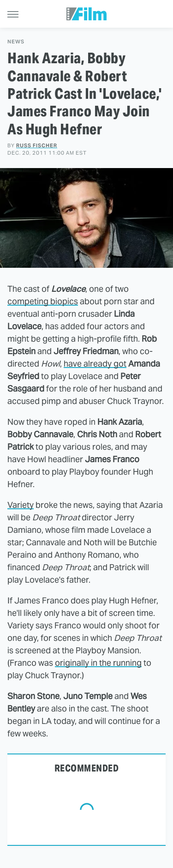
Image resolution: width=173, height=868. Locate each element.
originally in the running (98, 663)
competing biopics (43, 301)
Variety (21, 505)
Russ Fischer (37, 145)
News (16, 42)
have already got (95, 364)
